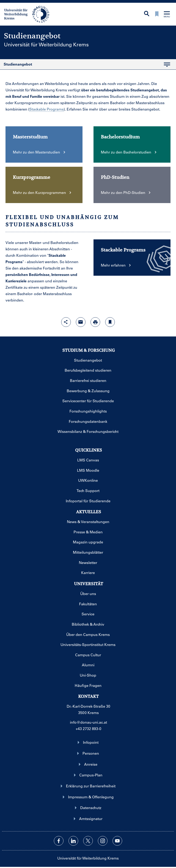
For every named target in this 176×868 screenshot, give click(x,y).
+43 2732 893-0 (88, 729)
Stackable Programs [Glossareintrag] (47, 109)
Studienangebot (85, 66)
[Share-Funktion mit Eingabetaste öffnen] (66, 322)
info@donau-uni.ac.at (88, 722)
